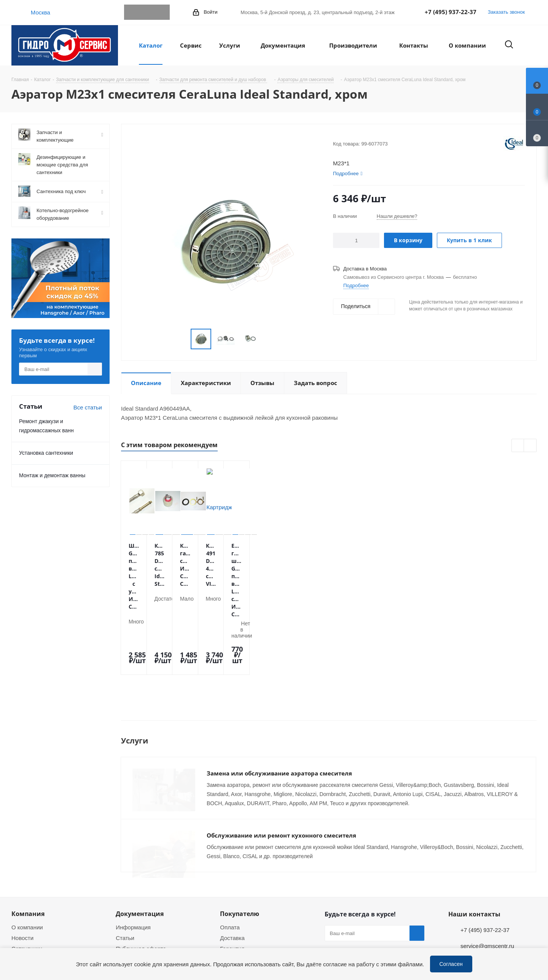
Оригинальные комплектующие (262, 916)
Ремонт (230, 894)
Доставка (232, 862)
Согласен (451, 964)
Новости (22, 862)
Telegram (132, 12)
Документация (140, 838)
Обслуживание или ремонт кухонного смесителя (281, 766)
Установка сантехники (46, 453)
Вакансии (24, 884)
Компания (28, 838)
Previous (518, 446)
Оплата (230, 852)
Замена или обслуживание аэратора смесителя (279, 704)
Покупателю (240, 838)
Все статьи (88, 407)
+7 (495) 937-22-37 (451, 12)
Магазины (25, 894)
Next (530, 446)
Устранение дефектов (249, 905)
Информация (133, 852)
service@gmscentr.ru (487, 870)
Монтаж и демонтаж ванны (52, 475)
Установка (233, 884)
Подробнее (356, 285)
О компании (27, 852)
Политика (24, 905)
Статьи (125, 862)
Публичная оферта (141, 873)
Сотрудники (27, 873)
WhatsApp (147, 12)
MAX (162, 12)
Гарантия (232, 873)
